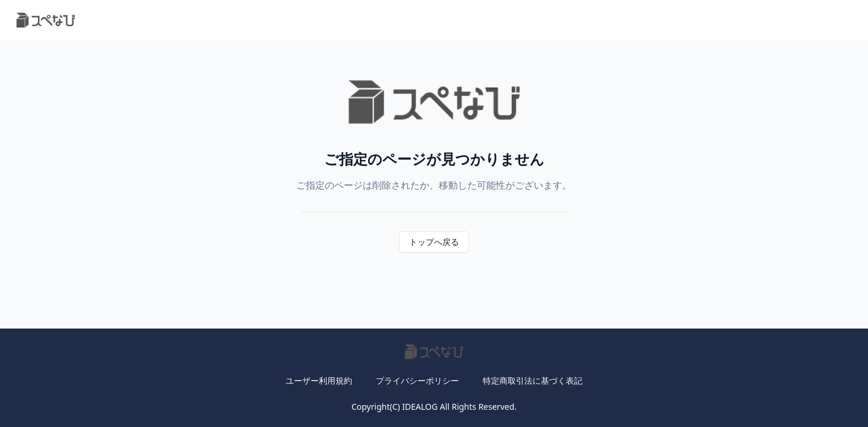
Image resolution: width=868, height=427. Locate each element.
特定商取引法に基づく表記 (533, 380)
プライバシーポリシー (417, 380)
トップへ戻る (434, 242)
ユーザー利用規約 (319, 380)
